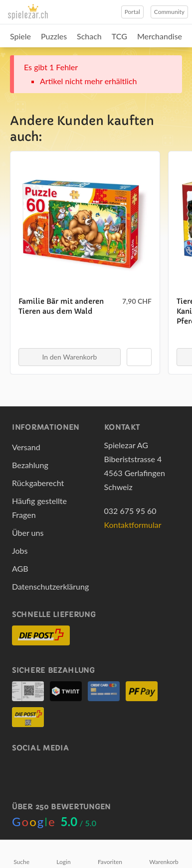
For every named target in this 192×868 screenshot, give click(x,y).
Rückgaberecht (38, 483)
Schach (89, 36)
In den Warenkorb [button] (70, 357)
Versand (26, 447)
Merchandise (160, 36)
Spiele (20, 36)
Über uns (28, 533)
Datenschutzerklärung (50, 586)
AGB (20, 568)
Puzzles (54, 36)
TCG (119, 36)
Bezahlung (30, 465)
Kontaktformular (133, 525)
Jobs (20, 551)
